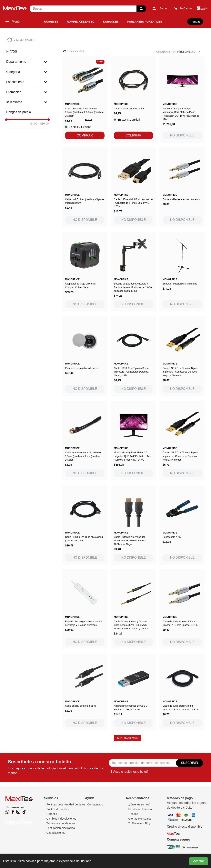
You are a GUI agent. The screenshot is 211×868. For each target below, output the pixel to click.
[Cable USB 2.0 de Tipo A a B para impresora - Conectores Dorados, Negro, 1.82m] (134, 356)
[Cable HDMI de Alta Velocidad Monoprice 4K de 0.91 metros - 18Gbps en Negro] (134, 525)
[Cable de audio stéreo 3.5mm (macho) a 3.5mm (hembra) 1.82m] (182, 692)
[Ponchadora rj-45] (182, 525)
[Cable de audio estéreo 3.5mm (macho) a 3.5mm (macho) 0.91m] (182, 609)
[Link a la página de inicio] (10, 40)
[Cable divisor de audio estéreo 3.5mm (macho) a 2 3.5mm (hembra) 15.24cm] (85, 100)
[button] (28, 62)
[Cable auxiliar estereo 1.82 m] (134, 100)
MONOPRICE (26, 40)
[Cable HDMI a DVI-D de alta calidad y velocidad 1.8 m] (85, 525)
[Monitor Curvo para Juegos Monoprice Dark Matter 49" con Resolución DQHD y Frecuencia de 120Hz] (182, 100)
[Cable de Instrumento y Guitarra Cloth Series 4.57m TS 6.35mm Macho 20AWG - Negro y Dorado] (134, 609)
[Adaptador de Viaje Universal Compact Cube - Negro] (85, 272)
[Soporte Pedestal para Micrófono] (182, 272)
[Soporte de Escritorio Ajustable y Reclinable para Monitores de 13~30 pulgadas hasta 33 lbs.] (134, 272)
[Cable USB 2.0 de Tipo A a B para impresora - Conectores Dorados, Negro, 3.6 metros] (182, 440)
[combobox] (88, 9)
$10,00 (43, 124)
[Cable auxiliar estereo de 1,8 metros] (182, 187)
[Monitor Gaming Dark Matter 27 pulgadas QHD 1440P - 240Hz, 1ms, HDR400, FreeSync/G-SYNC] (134, 440)
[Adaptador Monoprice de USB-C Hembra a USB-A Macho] (134, 692)
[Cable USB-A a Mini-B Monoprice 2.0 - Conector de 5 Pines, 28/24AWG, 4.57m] (134, 187)
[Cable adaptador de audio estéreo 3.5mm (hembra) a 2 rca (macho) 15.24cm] (85, 440)
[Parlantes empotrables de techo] (85, 356)
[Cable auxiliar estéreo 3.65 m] (85, 692)
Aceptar (199, 861)
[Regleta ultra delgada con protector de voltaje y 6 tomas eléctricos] (85, 609)
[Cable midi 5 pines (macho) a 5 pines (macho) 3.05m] (85, 187)
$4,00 (34, 124)
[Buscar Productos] (141, 9)
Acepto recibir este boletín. (132, 772)
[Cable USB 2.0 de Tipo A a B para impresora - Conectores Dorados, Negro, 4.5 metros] (182, 356)
